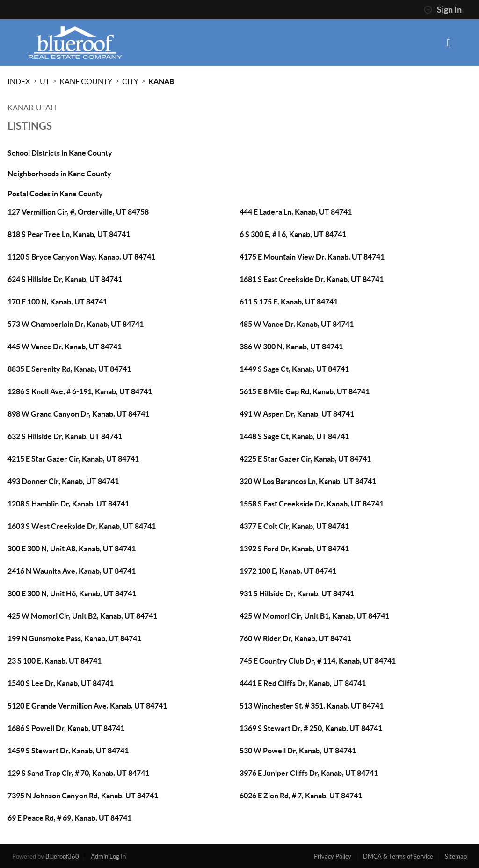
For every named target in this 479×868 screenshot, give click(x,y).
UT (45, 81)
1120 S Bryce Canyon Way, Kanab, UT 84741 (81, 257)
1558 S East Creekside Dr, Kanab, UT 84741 (312, 504)
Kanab (161, 81)
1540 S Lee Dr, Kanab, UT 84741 (61, 683)
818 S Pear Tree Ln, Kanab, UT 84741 (69, 234)
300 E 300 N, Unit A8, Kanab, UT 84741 (72, 549)
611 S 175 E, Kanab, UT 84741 (289, 302)
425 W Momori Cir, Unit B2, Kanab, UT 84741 (82, 616)
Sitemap (456, 857)
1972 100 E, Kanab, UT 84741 (288, 571)
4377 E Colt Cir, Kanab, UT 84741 (294, 526)
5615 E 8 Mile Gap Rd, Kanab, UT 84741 (305, 391)
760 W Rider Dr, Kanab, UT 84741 (295, 638)
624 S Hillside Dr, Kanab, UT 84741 (65, 279)
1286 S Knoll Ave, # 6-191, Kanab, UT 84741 (80, 391)
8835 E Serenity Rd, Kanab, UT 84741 (69, 369)
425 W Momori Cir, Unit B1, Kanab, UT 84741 (314, 616)
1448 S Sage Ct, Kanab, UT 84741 (294, 436)
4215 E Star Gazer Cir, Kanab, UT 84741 (73, 459)
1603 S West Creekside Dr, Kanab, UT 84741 (82, 526)
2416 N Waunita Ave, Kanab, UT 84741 (72, 571)
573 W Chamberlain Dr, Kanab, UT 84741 (76, 324)
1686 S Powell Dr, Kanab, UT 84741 (66, 728)
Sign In (443, 10)
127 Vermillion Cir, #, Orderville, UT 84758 (78, 212)
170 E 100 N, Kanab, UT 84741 (57, 302)
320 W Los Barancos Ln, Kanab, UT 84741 (308, 481)
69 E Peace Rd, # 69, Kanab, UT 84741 (69, 818)
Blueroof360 (62, 857)
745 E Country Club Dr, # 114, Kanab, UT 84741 (318, 661)
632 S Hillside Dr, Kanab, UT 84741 (65, 436)
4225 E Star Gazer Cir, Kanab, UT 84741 (305, 459)
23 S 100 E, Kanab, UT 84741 (54, 661)
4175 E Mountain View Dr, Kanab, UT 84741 (312, 257)
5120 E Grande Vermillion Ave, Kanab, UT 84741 (87, 706)
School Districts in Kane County (60, 153)
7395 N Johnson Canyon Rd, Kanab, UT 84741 (83, 796)
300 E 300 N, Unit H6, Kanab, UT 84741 (72, 593)
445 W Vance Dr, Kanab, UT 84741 (65, 347)
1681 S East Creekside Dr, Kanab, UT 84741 (312, 279)
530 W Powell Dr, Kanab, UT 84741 (298, 751)
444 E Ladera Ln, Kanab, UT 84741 (296, 212)
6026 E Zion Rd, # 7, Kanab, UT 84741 (301, 796)
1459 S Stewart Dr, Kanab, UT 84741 (68, 751)
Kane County (86, 81)
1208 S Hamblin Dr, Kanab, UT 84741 (68, 504)
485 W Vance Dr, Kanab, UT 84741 (297, 324)
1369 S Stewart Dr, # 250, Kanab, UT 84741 (311, 728)
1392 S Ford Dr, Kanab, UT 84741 (294, 549)
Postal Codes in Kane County (55, 194)
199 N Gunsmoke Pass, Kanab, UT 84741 (74, 638)
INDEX (19, 81)
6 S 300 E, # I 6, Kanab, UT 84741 (293, 234)
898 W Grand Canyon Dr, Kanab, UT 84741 (78, 414)
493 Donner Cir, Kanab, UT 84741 (63, 481)
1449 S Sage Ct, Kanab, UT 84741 (294, 369)
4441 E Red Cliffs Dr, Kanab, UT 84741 (303, 683)
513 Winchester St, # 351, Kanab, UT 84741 (312, 706)
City (130, 81)
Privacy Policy (333, 857)
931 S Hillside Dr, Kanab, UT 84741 (297, 593)
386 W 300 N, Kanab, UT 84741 (291, 347)
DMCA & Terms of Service (398, 857)
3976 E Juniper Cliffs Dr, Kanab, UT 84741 (309, 773)
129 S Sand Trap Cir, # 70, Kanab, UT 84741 (78, 773)
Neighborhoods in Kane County (59, 174)
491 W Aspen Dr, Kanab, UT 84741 (297, 414)
